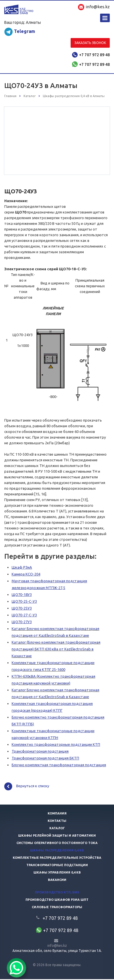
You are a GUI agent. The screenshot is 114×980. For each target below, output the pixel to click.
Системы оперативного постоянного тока (57, 844)
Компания (57, 814)
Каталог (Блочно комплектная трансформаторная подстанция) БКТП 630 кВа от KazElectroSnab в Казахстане (56, 650)
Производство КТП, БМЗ (57, 893)
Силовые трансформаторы (57, 908)
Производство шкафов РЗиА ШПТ (57, 901)
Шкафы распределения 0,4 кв (57, 851)
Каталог (57, 829)
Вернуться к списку (27, 787)
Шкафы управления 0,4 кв (57, 873)
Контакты (57, 822)
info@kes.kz (57, 946)
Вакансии (57, 881)
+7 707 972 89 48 (94, 55)
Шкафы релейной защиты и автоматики (57, 836)
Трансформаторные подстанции (57, 866)
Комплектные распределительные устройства (57, 858)
